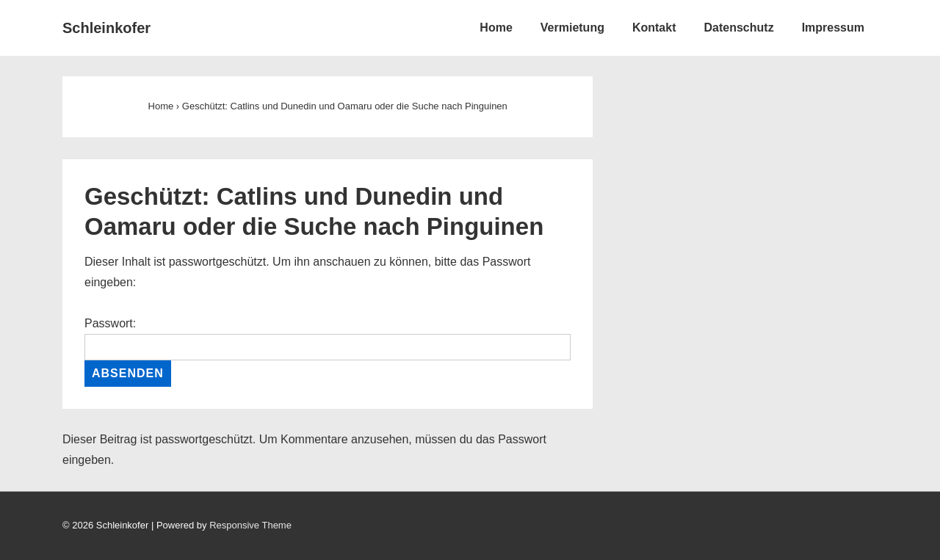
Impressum (833, 28)
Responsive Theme (250, 525)
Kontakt (654, 28)
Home (496, 28)
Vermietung (572, 28)
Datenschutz (739, 28)
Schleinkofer (106, 28)
